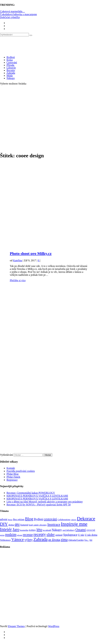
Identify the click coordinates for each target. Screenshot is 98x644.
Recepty (11, 70)
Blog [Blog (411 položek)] (29, 519)
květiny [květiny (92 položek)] (33, 530)
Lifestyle (11, 68)
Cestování (12, 62)
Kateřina (18, 260)
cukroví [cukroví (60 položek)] (74, 520)
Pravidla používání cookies (21, 471)
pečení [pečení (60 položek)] (2, 535)
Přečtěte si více (18, 280)
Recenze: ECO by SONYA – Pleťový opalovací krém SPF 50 (39, 505)
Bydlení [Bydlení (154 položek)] (38, 519)
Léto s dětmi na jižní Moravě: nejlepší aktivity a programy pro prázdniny (45, 502)
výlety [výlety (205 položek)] (29, 540)
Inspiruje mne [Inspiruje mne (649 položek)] (74, 524)
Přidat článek (13, 477)
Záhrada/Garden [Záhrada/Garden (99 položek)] (76, 540)
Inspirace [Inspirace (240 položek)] (54, 524)
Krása (10, 60)
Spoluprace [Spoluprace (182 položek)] (70, 535)
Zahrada (11, 73)
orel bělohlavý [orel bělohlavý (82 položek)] (69, 530)
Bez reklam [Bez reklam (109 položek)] (19, 519)
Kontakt (11, 468)
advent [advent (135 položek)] (4, 519)
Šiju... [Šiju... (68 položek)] (86, 540)
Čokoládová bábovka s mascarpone (18, 14)
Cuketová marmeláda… (12, 11)
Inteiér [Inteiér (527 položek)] (6, 529)
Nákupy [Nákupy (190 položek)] (57, 530)
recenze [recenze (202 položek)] (28, 535)
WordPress (54, 626)
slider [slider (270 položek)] (51, 535)
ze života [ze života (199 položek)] (54, 540)
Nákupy (11, 78)
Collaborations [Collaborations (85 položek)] (64, 519)
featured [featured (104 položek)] (24, 525)
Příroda (10, 65)
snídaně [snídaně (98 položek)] (59, 535)
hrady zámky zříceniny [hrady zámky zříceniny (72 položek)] (38, 525)
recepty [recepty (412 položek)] (40, 534)
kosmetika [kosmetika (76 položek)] (24, 530)
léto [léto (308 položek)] (39, 530)
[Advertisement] (31, 118)
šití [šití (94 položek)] (91, 540)
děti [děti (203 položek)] (17, 524)
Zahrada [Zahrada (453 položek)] (40, 539)
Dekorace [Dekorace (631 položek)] (86, 519)
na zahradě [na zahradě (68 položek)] (47, 530)
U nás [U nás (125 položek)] (81, 535)
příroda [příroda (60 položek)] (20, 535)
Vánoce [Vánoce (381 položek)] (18, 539)
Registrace (12, 480)
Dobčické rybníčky (10, 17)
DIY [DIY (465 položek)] (4, 524)
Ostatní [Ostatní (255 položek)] (81, 530)
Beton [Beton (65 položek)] (10, 520)
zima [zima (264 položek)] (64, 540)
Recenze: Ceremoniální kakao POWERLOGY (31, 493)
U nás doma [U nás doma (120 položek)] (91, 535)
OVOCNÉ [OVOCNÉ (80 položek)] (91, 530)
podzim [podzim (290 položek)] (11, 535)
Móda (10, 76)
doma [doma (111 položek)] (11, 525)
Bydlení (11, 57)
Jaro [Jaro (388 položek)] (16, 529)
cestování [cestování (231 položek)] (50, 519)
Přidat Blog (12, 474)
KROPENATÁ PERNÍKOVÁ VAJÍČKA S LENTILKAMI (37, 496)
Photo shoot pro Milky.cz (31, 253)
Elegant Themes (16, 626)
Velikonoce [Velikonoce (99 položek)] (5, 540)
